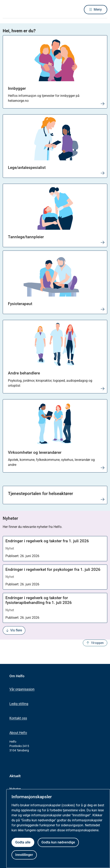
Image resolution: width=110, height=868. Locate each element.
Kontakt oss (18, 718)
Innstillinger (24, 855)
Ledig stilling (19, 704)
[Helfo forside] (8, 9)
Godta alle (23, 842)
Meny (98, 9)
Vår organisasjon (22, 689)
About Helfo (18, 733)
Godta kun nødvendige (58, 842)
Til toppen (95, 643)
